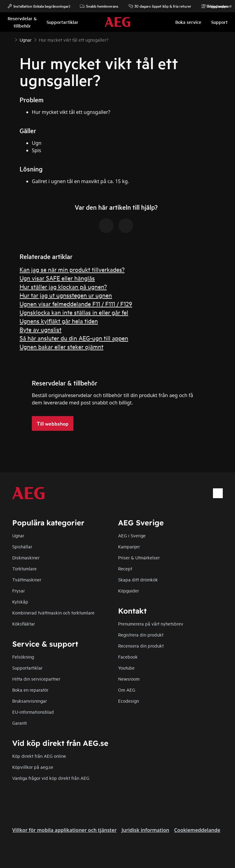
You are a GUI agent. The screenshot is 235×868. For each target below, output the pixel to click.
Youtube (126, 668)
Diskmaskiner (26, 557)
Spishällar (22, 546)
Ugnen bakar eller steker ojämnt (62, 346)
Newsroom (129, 679)
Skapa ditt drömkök (138, 579)
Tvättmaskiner (27, 579)
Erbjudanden (214, 6)
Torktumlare (24, 568)
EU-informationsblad (33, 712)
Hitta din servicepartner (36, 679)
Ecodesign (129, 701)
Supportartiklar (27, 668)
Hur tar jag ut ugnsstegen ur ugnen (66, 295)
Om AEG (127, 690)
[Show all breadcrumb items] (10, 39)
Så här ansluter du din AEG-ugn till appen (74, 338)
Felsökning (23, 657)
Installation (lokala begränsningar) (39, 6)
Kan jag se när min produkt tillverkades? (72, 269)
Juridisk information (145, 830)
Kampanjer (129, 546)
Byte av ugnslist (41, 329)
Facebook (128, 657)
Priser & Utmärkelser (139, 557)
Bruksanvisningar (30, 701)
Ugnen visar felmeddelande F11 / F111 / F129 (76, 304)
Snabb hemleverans (99, 6)
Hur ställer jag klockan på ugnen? (63, 286)
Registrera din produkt (141, 635)
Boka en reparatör (30, 690)
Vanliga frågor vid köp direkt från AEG (51, 778)
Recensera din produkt (141, 646)
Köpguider (129, 590)
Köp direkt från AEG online (39, 756)
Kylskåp (20, 601)
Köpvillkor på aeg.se (33, 767)
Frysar (19, 590)
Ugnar (18, 535)
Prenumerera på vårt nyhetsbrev (151, 624)
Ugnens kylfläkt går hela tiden (59, 321)
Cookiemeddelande (197, 830)
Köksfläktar (24, 624)
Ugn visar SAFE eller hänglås (57, 278)
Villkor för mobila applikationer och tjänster (64, 830)
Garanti (20, 723)
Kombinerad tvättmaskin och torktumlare (53, 612)
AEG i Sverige (132, 535)
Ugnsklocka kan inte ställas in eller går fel (74, 312)
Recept (125, 568)
